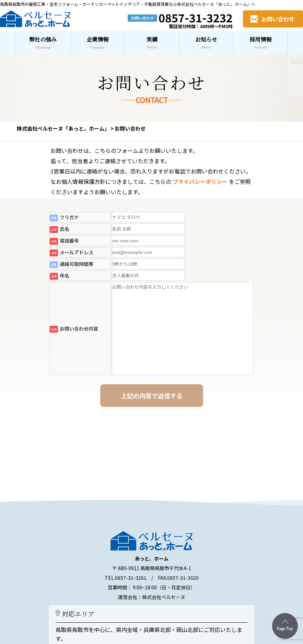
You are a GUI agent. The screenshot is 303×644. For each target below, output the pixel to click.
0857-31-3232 (196, 18)
